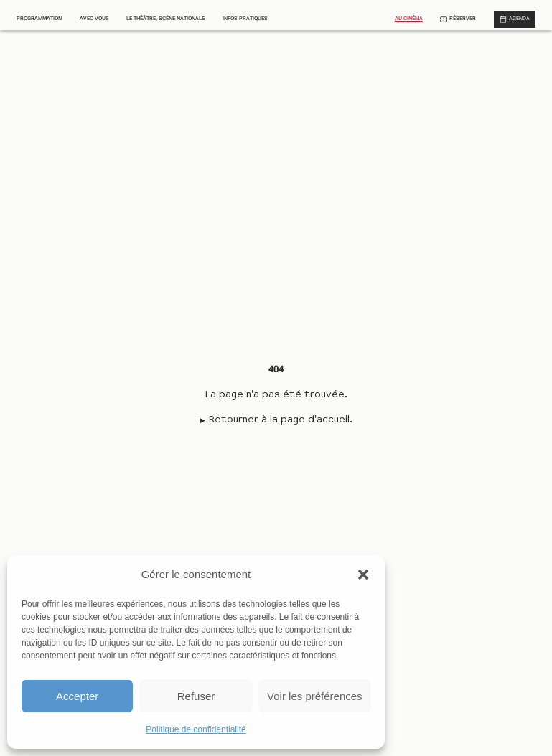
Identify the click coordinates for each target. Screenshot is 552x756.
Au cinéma (409, 19)
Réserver (463, 19)
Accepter (77, 696)
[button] (363, 575)
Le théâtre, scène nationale (165, 19)
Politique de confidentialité (196, 729)
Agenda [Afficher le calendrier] (519, 19)
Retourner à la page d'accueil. (280, 420)
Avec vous (94, 19)
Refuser (196, 696)
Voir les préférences (315, 696)
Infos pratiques (245, 19)
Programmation (39, 19)
